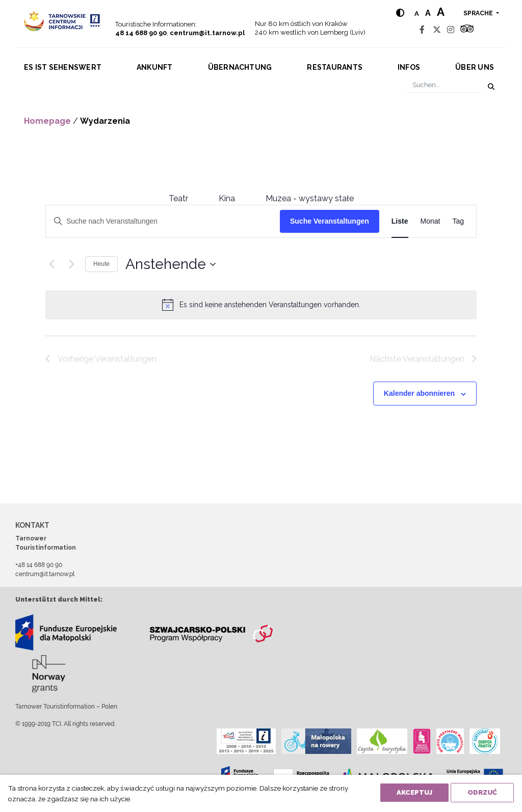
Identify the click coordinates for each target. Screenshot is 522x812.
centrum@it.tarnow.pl (207, 33)
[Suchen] (444, 85)
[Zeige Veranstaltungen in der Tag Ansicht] (458, 221)
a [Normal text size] (417, 13)
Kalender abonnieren (419, 393)
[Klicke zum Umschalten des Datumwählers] (171, 264)
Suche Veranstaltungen (330, 221)
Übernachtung (240, 67)
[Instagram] (451, 30)
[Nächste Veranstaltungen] (71, 264)
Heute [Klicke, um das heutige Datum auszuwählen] (101, 264)
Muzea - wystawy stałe (310, 198)
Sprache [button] (479, 13)
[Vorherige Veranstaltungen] (51, 264)
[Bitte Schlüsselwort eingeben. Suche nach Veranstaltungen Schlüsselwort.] (163, 221)
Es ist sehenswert (63, 67)
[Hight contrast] (400, 13)
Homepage (47, 121)
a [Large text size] (441, 12)
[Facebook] (422, 30)
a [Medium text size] (428, 13)
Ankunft (155, 67)
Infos (409, 67)
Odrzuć (482, 792)
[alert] (270, 305)
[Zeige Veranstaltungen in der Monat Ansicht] (430, 221)
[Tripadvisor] (467, 30)
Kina (227, 198)
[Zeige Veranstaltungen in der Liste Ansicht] (400, 221)
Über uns (475, 67)
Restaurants (335, 67)
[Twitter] (437, 30)
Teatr (178, 198)
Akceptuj (414, 792)
